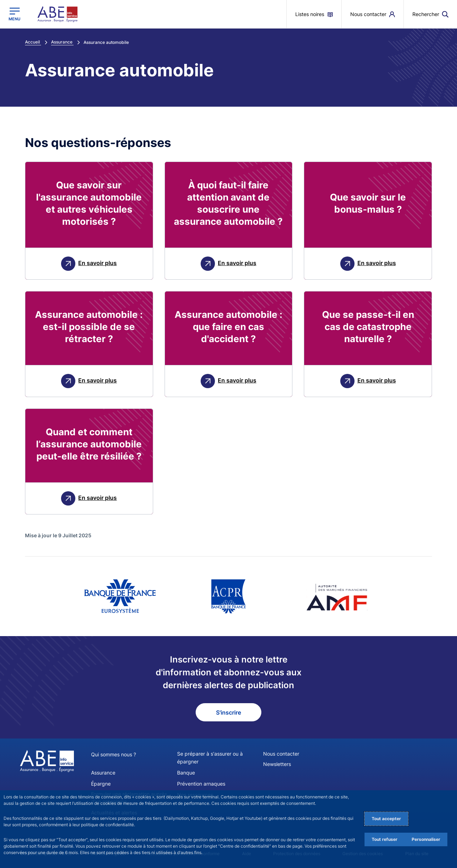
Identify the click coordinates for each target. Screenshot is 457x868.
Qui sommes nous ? (114, 754)
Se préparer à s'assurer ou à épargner (210, 757)
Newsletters (277, 764)
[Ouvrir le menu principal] (14, 14)
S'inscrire (228, 712)
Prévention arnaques (201, 783)
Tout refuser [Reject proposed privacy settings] (385, 839)
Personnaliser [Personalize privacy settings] (426, 839)
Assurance (103, 772)
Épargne (101, 783)
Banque (186, 772)
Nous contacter (281, 754)
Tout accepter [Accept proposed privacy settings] (386, 819)
